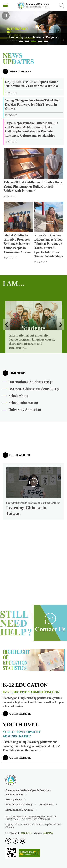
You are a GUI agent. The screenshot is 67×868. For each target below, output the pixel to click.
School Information (23, 403)
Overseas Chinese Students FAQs (34, 389)
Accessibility (46, 804)
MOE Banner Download (19, 810)
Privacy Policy (14, 799)
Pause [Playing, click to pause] (6, 16)
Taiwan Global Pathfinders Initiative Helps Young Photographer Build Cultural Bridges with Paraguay (33, 187)
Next (61, 342)
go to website (20, 455)
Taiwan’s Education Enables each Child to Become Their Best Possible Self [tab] (46, 43)
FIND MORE (17, 373)
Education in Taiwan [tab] (40, 43)
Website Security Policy (19, 804)
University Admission (25, 410)
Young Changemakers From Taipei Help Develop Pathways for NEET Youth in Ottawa (33, 105)
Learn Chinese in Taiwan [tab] (27, 43)
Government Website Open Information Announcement (28, 792)
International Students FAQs (30, 382)
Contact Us (50, 629)
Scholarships (18, 396)
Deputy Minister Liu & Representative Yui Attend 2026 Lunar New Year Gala (31, 84)
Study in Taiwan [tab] (21, 43)
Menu (5, 5)
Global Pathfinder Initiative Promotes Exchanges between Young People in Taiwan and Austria (17, 244)
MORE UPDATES (20, 71)
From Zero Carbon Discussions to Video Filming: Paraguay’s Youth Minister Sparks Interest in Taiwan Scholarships (49, 246)
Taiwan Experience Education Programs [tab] (33, 43)
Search (62, 5)
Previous (6, 342)
